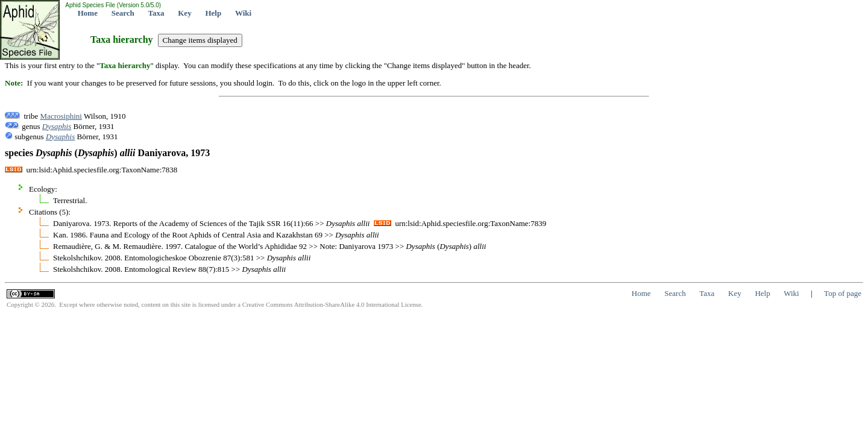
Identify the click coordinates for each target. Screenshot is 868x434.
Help (213, 13)
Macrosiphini (61, 116)
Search (123, 13)
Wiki (243, 13)
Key (184, 13)
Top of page (843, 293)
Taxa (156, 13)
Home (88, 13)
